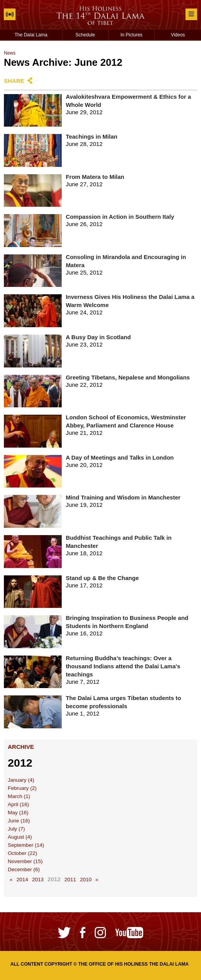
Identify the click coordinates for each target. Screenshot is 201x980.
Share (14, 81)
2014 (23, 880)
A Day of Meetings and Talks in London (120, 457)
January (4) (21, 780)
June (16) (19, 821)
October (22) (23, 853)
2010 (86, 880)
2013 (38, 880)
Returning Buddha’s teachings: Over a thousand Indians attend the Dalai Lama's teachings (123, 666)
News (10, 53)
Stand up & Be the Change (102, 578)
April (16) (18, 804)
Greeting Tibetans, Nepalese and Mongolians (128, 377)
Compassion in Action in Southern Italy (120, 217)
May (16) (18, 813)
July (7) (16, 829)
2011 (70, 880)
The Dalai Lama (31, 35)
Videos (178, 35)
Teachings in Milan (91, 136)
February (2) (22, 788)
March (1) (19, 796)
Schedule (85, 35)
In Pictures (131, 35)
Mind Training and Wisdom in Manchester (123, 497)
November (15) (25, 861)
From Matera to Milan (95, 177)
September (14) (26, 845)
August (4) (20, 837)
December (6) (24, 869)
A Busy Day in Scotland (98, 337)
